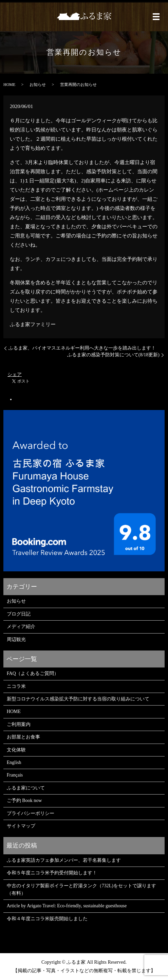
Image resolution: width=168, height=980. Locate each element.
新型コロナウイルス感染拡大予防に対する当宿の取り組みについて (78, 699)
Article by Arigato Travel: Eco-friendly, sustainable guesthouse (67, 906)
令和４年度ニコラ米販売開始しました (47, 919)
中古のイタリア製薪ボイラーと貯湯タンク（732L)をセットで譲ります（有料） (81, 889)
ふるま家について (26, 788)
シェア (15, 375)
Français (15, 775)
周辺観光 (16, 639)
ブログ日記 (19, 614)
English (14, 762)
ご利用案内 (19, 724)
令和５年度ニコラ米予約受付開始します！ (52, 873)
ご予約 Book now (24, 800)
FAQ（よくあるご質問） (33, 673)
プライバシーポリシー (31, 813)
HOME (9, 85)
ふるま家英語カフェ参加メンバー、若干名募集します (64, 860)
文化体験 (16, 750)
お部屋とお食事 (23, 737)
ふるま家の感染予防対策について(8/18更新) (113, 355)
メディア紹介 (21, 627)
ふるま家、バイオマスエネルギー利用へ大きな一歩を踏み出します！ (82, 348)
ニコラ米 (16, 686)
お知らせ (38, 85)
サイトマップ (21, 826)
